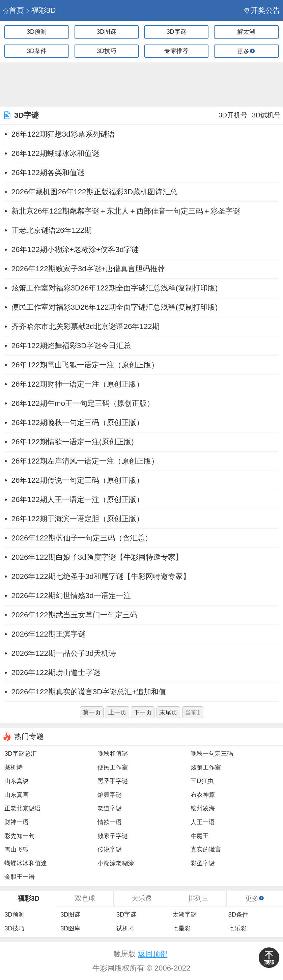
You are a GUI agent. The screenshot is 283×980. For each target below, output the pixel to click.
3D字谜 (177, 32)
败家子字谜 (113, 836)
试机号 (125, 928)
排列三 (198, 898)
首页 (13, 10)
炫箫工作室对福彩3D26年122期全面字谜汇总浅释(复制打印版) (115, 288)
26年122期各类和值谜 (48, 173)
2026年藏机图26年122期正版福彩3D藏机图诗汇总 (95, 192)
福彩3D (40, 10)
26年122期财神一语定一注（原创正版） (78, 384)
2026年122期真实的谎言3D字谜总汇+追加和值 (89, 692)
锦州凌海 (203, 808)
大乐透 (142, 898)
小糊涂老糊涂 (116, 863)
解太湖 (246, 32)
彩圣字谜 (203, 863)
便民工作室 (113, 767)
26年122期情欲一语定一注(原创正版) (73, 442)
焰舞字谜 (110, 795)
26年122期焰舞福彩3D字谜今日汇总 (71, 346)
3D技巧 (106, 51)
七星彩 (181, 928)
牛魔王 (200, 836)
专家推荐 (176, 51)
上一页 (117, 712)
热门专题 (29, 736)
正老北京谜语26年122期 (52, 230)
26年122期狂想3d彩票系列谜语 (63, 134)
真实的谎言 (206, 849)
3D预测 (37, 32)
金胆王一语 (20, 877)
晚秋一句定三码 (212, 754)
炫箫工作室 (206, 767)
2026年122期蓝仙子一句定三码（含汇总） (82, 538)
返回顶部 (153, 954)
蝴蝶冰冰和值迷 (26, 863)
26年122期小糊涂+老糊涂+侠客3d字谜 (75, 249)
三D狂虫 (202, 781)
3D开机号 (233, 115)
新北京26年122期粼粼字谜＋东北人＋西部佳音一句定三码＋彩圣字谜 (126, 211)
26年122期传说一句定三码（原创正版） (78, 480)
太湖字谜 (185, 915)
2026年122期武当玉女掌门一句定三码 (74, 615)
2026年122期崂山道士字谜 (56, 673)
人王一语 (203, 822)
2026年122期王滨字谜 (48, 634)
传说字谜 (110, 849)
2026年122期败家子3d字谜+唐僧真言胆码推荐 (88, 269)
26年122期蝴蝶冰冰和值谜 (55, 153)
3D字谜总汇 (20, 754)
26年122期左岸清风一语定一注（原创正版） (85, 461)
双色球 (85, 898)
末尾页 (168, 712)
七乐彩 (237, 928)
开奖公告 (262, 10)
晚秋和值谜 (113, 754)
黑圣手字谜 (113, 781)
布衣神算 (203, 795)
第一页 (92, 712)
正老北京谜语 (23, 808)
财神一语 (17, 822)
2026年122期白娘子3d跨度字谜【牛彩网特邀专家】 (97, 557)
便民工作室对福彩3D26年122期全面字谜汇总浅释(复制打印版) (115, 307)
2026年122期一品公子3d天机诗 (64, 653)
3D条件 (37, 51)
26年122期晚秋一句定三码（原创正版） (78, 423)
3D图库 (70, 928)
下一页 (143, 712)
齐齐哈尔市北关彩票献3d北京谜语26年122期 (86, 326)
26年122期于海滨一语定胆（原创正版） (78, 519)
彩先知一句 (20, 836)
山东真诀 (17, 781)
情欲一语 (110, 822)
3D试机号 (266, 115)
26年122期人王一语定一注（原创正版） (78, 499)
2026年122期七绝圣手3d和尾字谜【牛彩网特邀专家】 (101, 576)
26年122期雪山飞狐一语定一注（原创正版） (85, 365)
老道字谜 (110, 808)
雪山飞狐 (17, 849)
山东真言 (17, 795)
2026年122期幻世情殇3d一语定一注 (71, 596)
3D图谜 (106, 32)
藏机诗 (13, 767)
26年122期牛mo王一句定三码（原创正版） (83, 403)
